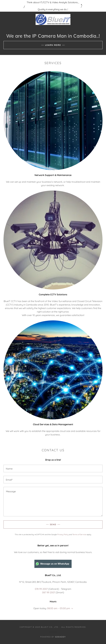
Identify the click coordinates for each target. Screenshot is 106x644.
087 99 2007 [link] (49, 592)
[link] (53, 19)
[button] (72, 609)
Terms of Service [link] (79, 534)
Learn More (53, 45)
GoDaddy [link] (60, 637)
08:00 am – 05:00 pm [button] (59, 608)
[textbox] (53, 468)
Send (53, 524)
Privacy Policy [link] (63, 534)
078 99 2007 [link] (41, 589)
